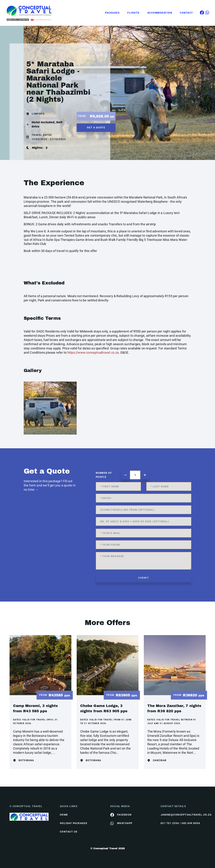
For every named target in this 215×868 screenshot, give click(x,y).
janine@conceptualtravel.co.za (183, 815)
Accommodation (160, 13)
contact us (69, 832)
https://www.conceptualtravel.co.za (93, 353)
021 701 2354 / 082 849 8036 (180, 823)
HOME (64, 815)
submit (144, 578)
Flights (133, 13)
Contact (186, 13)
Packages (112, 13)
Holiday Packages (74, 823)
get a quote (96, 127)
